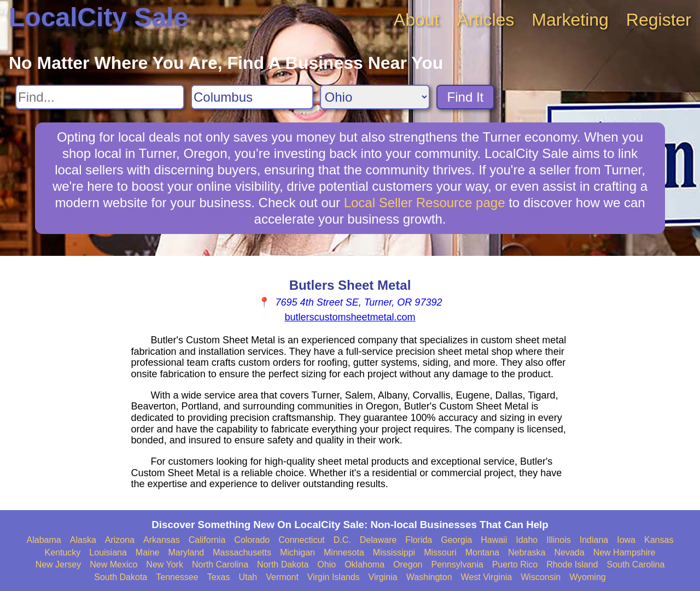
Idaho (527, 540)
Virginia (383, 577)
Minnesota (344, 552)
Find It (466, 97)
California (207, 540)
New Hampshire (625, 552)
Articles (485, 20)
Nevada (569, 552)
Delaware (378, 540)
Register (659, 20)
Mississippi (394, 552)
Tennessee (177, 577)
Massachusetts (242, 552)
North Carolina (220, 564)
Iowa (626, 540)
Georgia (456, 540)
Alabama (44, 540)
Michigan (297, 552)
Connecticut (302, 540)
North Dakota (283, 564)
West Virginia (487, 577)
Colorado (252, 540)
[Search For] (100, 97)
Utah (248, 577)
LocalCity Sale (98, 17)
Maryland (186, 552)
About (417, 20)
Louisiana (108, 552)
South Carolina (636, 564)
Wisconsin (541, 577)
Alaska (83, 540)
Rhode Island (572, 564)
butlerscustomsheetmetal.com (350, 317)
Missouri (440, 552)
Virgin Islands (334, 577)
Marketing (570, 20)
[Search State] (375, 97)
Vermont (282, 577)
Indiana (594, 540)
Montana (482, 552)
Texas (219, 577)
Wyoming (588, 577)
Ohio (326, 564)
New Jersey (59, 564)
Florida (419, 540)
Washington (429, 577)
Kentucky (63, 552)
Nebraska (527, 552)
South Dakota (121, 577)
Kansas (659, 540)
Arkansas (162, 540)
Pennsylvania (457, 564)
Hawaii (494, 540)
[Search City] (252, 97)
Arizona (120, 540)
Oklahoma (364, 564)
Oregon (408, 564)
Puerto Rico (515, 564)
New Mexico (113, 564)
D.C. (342, 540)
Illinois (558, 540)
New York (165, 564)
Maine (148, 552)
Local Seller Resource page (425, 203)
